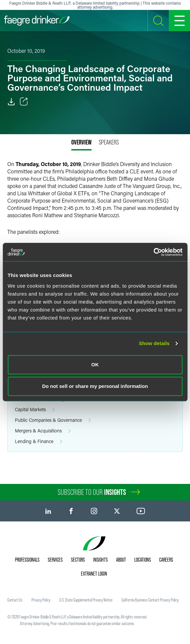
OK (95, 365)
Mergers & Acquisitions (43, 431)
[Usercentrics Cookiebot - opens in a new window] (153, 252)
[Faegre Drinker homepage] (37, 21)
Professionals (27, 560)
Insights (100, 560)
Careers (166, 560)
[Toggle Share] (24, 102)
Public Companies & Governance (53, 420)
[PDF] (11, 102)
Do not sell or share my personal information (95, 386)
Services (55, 560)
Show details (154, 343)
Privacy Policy (41, 600)
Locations (143, 560)
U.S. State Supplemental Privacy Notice (86, 600)
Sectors (78, 560)
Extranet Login (94, 574)
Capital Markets (35, 410)
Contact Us (15, 600)
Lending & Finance (39, 442)
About (121, 560)
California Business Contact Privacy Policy (150, 600)
